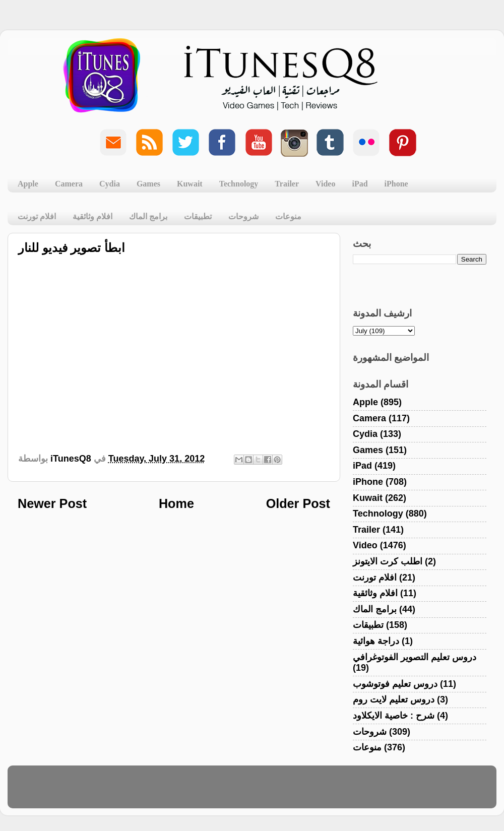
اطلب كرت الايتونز (388, 561)
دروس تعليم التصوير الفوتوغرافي (415, 657)
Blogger (300, 792)
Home (176, 503)
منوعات (288, 216)
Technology (239, 184)
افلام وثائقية (92, 216)
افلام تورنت (37, 216)
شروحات (243, 216)
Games (148, 184)
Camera (69, 184)
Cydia (110, 184)
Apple (28, 184)
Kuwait (190, 184)
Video (325, 184)
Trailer (287, 184)
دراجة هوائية (376, 641)
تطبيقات (198, 216)
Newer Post (52, 503)
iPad (360, 184)
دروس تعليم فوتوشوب (395, 684)
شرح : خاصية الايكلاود (394, 716)
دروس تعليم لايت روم (394, 699)
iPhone (396, 184)
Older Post (298, 503)
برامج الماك (148, 216)
